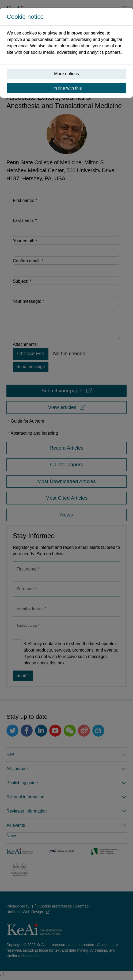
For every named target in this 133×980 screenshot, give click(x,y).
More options (66, 74)
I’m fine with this (67, 88)
